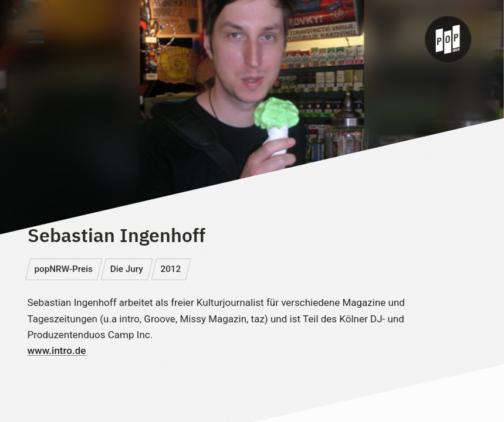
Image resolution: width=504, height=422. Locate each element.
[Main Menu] (36, 37)
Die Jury (127, 269)
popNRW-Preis (63, 269)
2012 (170, 269)
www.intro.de (57, 350)
